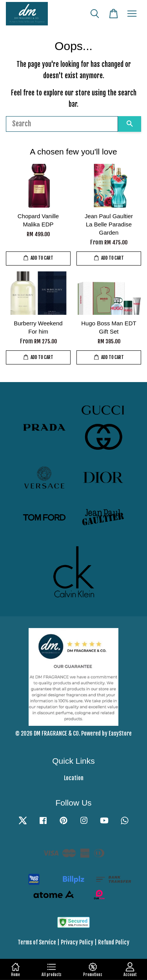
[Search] (62, 124)
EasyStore (120, 733)
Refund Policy (114, 942)
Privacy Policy (77, 942)
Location (74, 778)
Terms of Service (37, 942)
